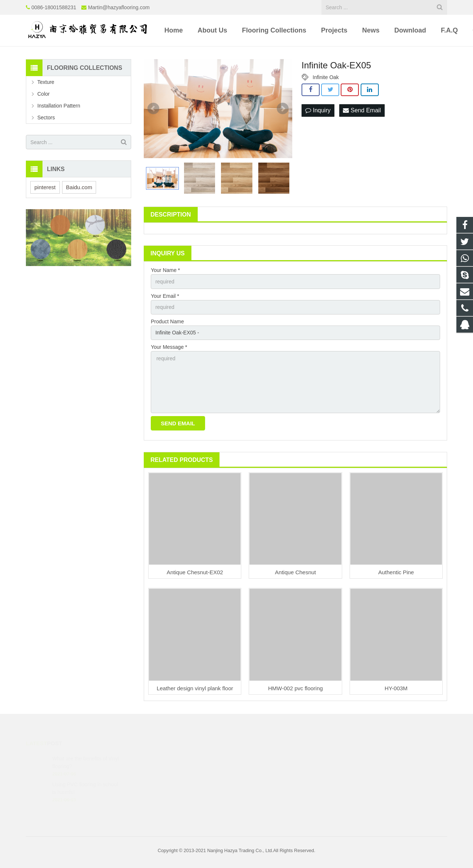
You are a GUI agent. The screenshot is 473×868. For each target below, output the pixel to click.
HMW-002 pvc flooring (296, 688)
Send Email (362, 110)
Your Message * (169, 347)
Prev (153, 109)
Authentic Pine (396, 572)
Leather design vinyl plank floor (195, 688)
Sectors (46, 118)
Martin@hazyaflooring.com (119, 7)
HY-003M (396, 688)
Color (43, 94)
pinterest (45, 187)
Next (283, 109)
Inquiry (318, 110)
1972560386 (263, 758)
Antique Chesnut (295, 572)
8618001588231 (267, 769)
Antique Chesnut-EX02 (195, 572)
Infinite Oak (326, 77)
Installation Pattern (59, 106)
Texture (46, 82)
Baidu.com (79, 187)
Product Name (167, 321)
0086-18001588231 (54, 7)
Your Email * (165, 296)
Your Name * (165, 270)
